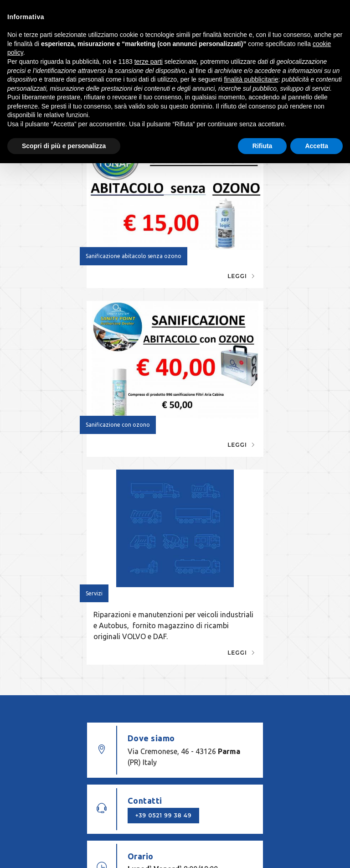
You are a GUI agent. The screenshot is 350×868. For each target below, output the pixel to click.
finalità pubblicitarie (251, 79)
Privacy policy (247, 804)
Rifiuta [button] (262, 146)
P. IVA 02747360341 (141, 804)
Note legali (198, 804)
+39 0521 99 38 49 (252, 563)
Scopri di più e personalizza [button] (64, 146)
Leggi (146, 263)
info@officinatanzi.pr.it (138, 776)
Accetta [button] (317, 146)
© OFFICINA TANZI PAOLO (63, 804)
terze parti (149, 62)
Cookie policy (304, 804)
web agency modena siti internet (175, 840)
